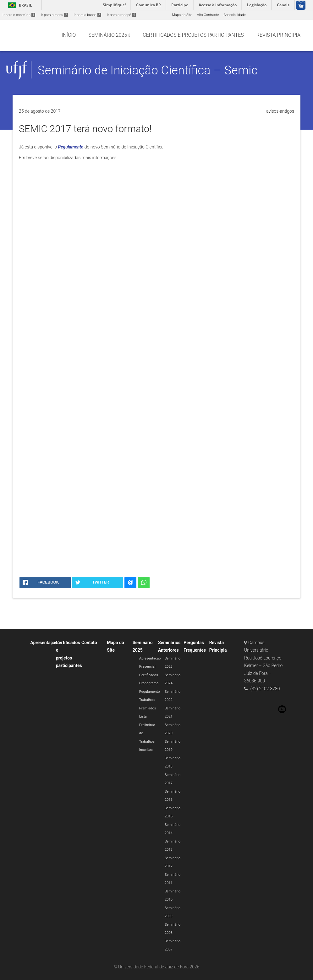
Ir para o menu (54, 15)
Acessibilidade (234, 15)
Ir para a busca (87, 15)
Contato (89, 643)
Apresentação (44, 643)
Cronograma (149, 683)
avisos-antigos (280, 111)
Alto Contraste (208, 15)
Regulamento (71, 147)
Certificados (149, 675)
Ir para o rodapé (121, 15)
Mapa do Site (182, 15)
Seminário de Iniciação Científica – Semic (148, 70)
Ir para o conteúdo (19, 15)
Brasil (19, 5)
